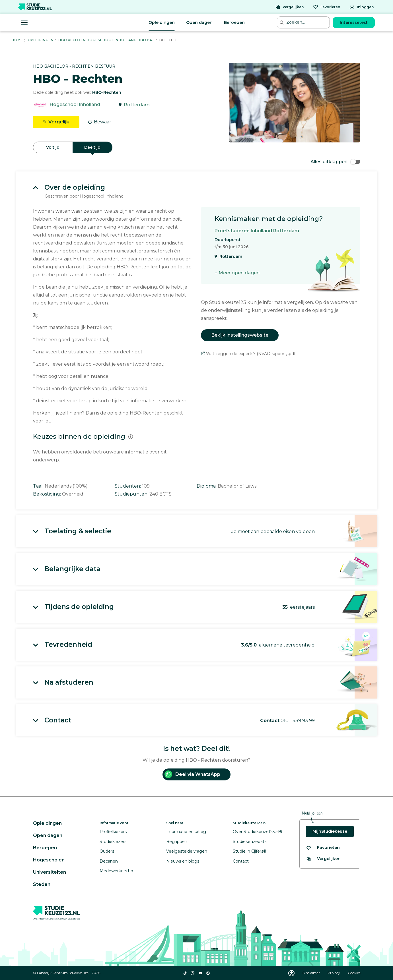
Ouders (107, 851)
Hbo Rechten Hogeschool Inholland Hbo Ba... (106, 40)
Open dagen (199, 22)
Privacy (334, 973)
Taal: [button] (39, 486)
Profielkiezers (113, 832)
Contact (241, 861)
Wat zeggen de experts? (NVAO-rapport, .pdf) (249, 354)
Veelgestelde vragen (187, 851)
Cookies (354, 973)
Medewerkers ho (116, 871)
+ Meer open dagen (237, 273)
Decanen (109, 861)
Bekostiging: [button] (48, 494)
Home (17, 40)
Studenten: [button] (128, 486)
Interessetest (354, 22)
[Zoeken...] (304, 22)
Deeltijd (92, 147)
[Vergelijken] (289, 7)
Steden (42, 884)
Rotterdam (137, 105)
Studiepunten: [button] (132, 494)
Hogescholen (49, 860)
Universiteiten (50, 872)
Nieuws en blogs (183, 861)
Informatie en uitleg (186, 832)
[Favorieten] (327, 7)
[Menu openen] (24, 22)
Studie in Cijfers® (250, 851)
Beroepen (234, 22)
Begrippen (177, 842)
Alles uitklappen (335, 162)
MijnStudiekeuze (330, 831)
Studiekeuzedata (250, 842)
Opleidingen (162, 22)
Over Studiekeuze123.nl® (258, 832)
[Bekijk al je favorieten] (323, 848)
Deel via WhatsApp (192, 774)
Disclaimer (312, 973)
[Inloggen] (362, 7)
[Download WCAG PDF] (291, 973)
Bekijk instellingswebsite (240, 335)
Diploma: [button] (207, 486)
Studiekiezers (113, 842)
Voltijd (53, 147)
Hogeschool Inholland (75, 105)
